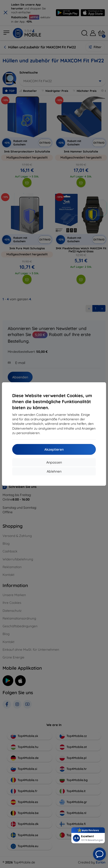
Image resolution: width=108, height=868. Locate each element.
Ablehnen (54, 471)
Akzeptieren (54, 449)
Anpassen (54, 462)
